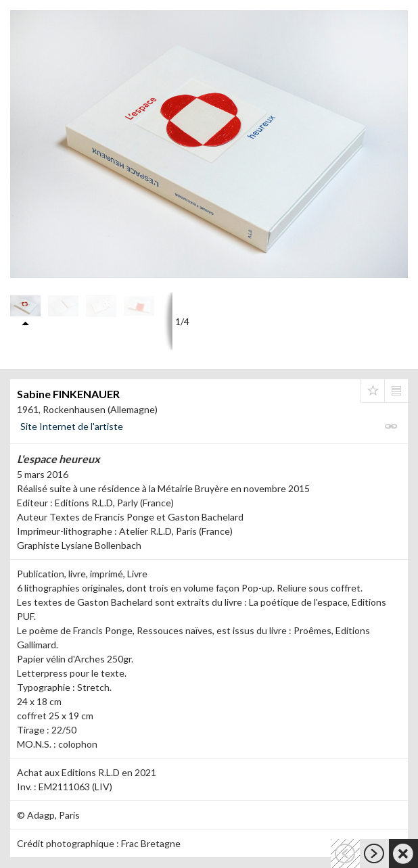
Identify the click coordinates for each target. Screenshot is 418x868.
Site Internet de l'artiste (72, 426)
